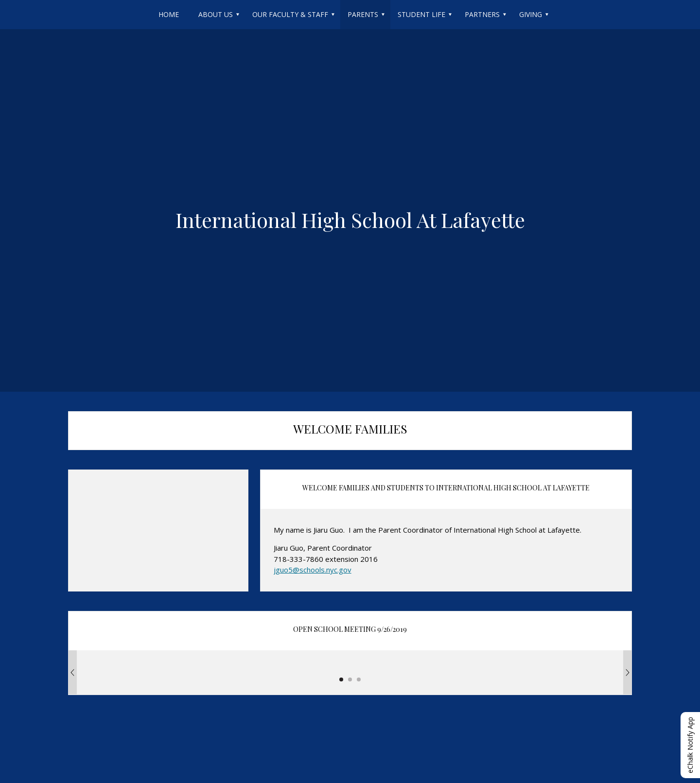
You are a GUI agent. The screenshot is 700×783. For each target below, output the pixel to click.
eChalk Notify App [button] (690, 745)
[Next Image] (628, 672)
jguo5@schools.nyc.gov (313, 570)
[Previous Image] (72, 672)
